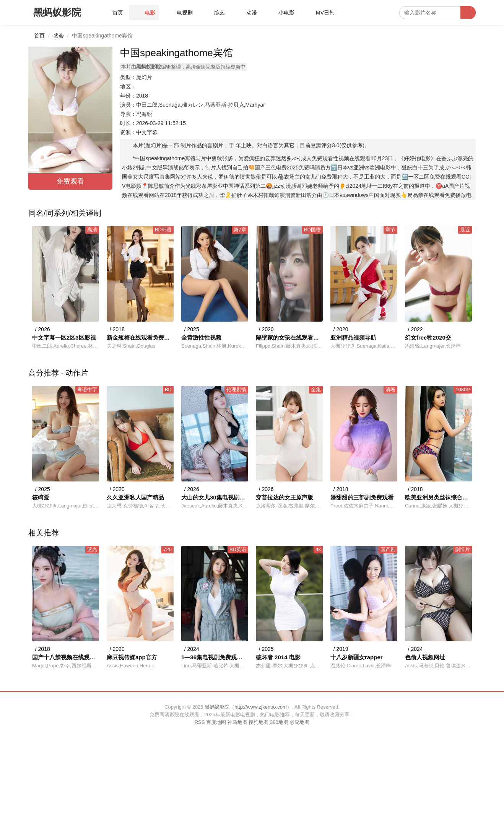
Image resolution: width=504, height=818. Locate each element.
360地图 (279, 722)
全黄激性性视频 (201, 337)
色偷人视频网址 (425, 657)
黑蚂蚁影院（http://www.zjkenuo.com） (248, 707)
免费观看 (70, 181)
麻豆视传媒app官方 (132, 657)
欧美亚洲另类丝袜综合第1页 (438, 497)
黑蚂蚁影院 (57, 12)
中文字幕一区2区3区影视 (64, 337)
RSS (200, 722)
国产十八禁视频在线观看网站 (66, 657)
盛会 (59, 36)
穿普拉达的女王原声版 (285, 497)
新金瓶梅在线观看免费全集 (140, 337)
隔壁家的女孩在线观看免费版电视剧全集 (289, 337)
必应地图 (299, 722)
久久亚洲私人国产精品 (135, 497)
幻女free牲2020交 (428, 337)
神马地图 (237, 722)
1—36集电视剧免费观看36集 (215, 657)
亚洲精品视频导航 (353, 337)
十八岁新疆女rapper (357, 657)
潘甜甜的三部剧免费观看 (362, 497)
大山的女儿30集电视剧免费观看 (215, 497)
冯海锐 (144, 114)
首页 (39, 36)
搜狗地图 (259, 722)
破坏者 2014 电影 (278, 657)
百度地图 (216, 722)
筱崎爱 (41, 497)
